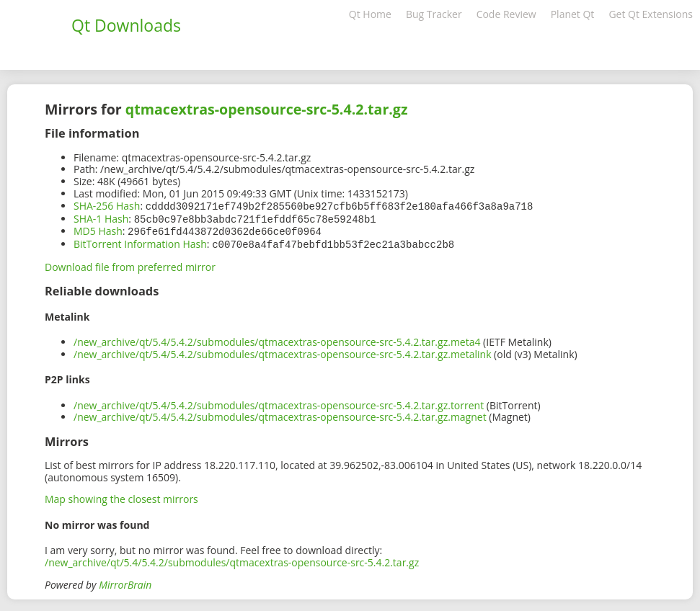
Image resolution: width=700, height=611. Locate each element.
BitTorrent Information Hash (140, 242)
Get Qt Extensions (651, 14)
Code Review (506, 14)
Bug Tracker (434, 14)
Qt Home (370, 14)
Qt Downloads (126, 25)
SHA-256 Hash (107, 206)
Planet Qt (573, 14)
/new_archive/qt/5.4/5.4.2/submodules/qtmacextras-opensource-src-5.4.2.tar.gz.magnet (280, 414)
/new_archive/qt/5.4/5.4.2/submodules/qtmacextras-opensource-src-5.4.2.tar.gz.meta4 (277, 339)
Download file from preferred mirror (130, 264)
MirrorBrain (125, 582)
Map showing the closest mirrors (121, 496)
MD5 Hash (98, 229)
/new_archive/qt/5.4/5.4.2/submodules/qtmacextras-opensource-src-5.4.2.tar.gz (232, 559)
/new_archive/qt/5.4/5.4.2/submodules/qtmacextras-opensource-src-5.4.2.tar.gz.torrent (279, 402)
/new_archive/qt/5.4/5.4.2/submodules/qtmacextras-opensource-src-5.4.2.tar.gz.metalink (282, 351)
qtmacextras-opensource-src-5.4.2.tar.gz (267, 109)
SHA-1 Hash (101, 218)
